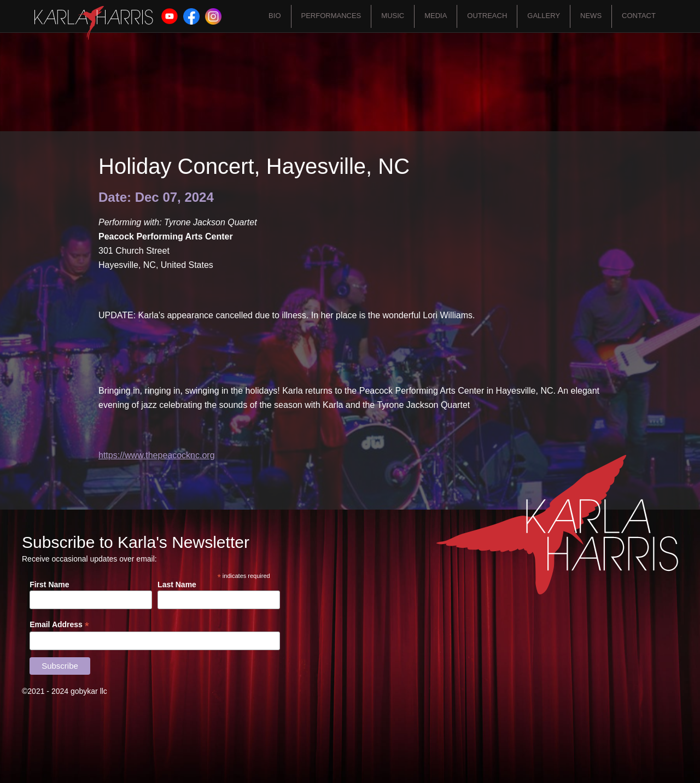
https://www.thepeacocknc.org (157, 455)
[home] (94, 23)
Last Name (177, 585)
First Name (49, 585)
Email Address (59, 625)
